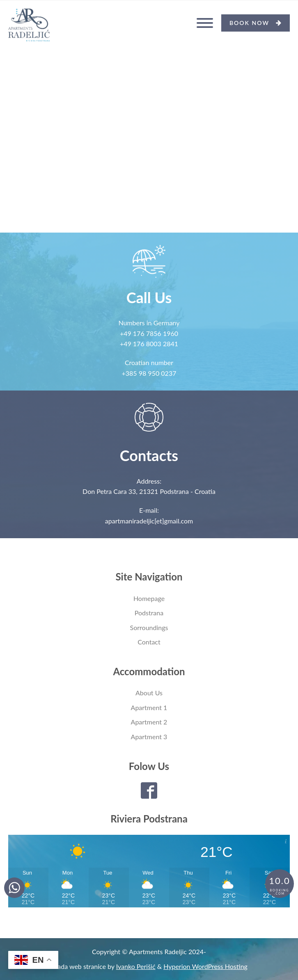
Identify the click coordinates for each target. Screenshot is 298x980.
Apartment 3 (149, 737)
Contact (149, 642)
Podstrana (149, 613)
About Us (149, 693)
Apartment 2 (149, 722)
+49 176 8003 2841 (149, 344)
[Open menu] (205, 23)
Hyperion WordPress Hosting (205, 966)
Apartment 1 (149, 707)
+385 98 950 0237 (149, 373)
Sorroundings (149, 627)
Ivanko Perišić (136, 966)
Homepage (149, 598)
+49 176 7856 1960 (149, 333)
